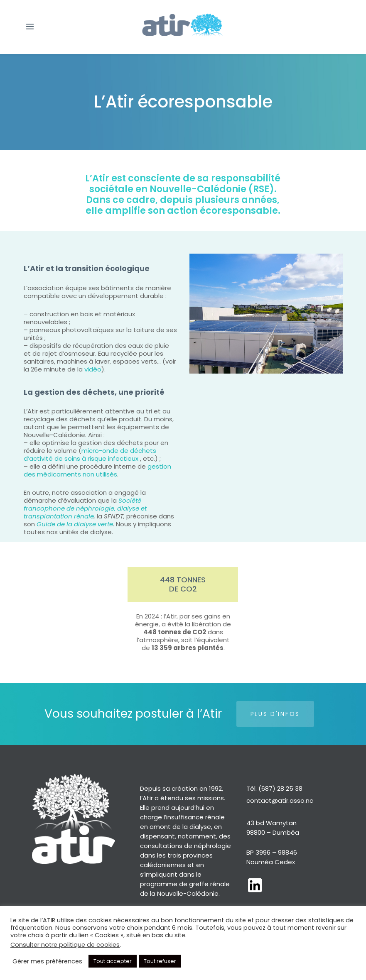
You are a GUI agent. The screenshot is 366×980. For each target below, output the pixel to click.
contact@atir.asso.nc (280, 800)
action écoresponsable (222, 211)
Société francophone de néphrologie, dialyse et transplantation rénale (85, 508)
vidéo (92, 369)
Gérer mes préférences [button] (47, 961)
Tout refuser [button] (160, 961)
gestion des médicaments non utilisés (97, 470)
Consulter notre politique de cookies (65, 945)
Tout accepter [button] (113, 961)
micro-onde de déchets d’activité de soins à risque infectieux (90, 455)
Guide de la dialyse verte (75, 524)
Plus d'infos (275, 714)
